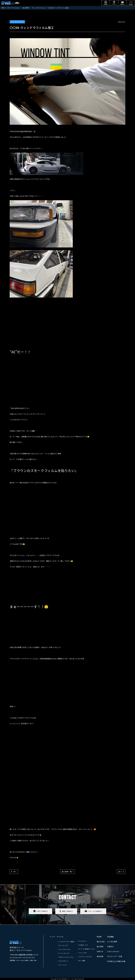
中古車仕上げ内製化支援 (116, 961)
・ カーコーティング (63, 953)
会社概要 (110, 937)
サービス (60, 937)
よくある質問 (112, 942)
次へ (15, 872)
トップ (52, 937)
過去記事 (100, 956)
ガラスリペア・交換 (115, 956)
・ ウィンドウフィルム (64, 949)
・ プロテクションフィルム (65, 957)
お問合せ (110, 946)
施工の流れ (101, 942)
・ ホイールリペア (62, 945)
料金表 (99, 937)
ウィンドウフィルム (17, 22)
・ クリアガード (82, 941)
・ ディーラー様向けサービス (86, 949)
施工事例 (100, 946)
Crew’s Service (113, 951)
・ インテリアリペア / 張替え (66, 942)
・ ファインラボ (82, 953)
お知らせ (100, 951)
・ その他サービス (82, 945)
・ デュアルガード (62, 961)
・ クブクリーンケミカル (84, 957)
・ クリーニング (62, 965)
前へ (120, 872)
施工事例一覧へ (67, 872)
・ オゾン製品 (81, 961)
